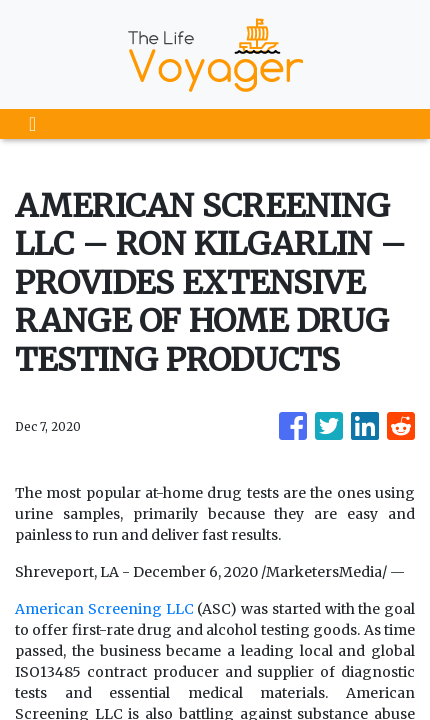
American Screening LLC (104, 609)
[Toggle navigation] (32, 124)
